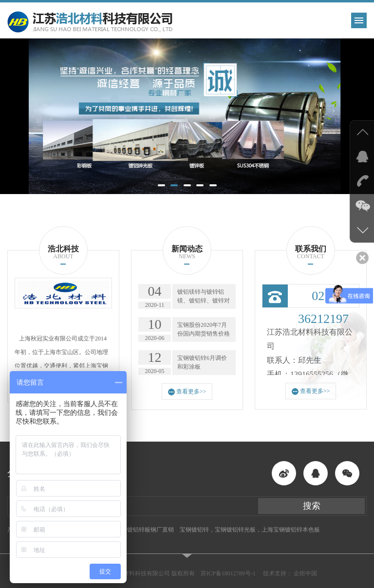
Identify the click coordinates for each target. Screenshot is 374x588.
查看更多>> (187, 392)
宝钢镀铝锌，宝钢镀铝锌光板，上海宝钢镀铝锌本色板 (250, 530)
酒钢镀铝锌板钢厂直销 (145, 530)
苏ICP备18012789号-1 (228, 573)
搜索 (312, 506)
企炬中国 (305, 573)
